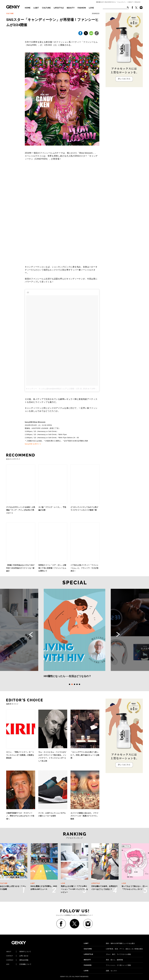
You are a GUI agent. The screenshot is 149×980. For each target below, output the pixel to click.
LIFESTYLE (59, 8)
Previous (31, 634)
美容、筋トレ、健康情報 (103, 960)
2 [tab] (72, 684)
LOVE (91, 8)
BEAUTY (71, 8)
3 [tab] (74, 684)
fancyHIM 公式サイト (33, 444)
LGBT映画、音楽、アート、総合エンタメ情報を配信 (113, 949)
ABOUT (131, 2)
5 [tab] (79, 684)
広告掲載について (19, 964)
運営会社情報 (17, 960)
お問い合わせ (17, 956)
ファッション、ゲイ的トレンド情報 (107, 965)
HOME (28, 8)
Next (118, 634)
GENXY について (19, 952)
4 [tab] (77, 684)
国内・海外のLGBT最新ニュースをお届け (109, 943)
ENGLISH (138, 2)
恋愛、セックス (100, 971)
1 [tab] (70, 684)
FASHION (82, 8)
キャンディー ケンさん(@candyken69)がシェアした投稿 (50, 389)
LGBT (36, 8)
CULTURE (46, 8)
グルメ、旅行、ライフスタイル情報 (107, 954)
